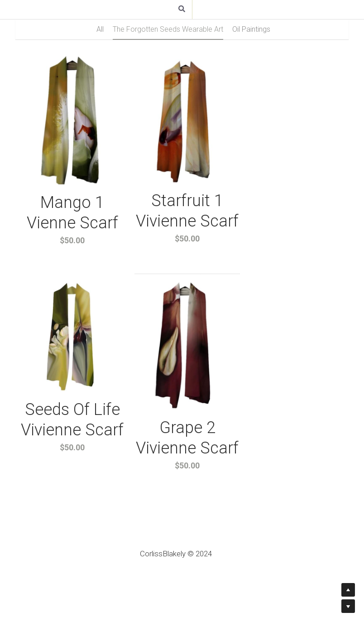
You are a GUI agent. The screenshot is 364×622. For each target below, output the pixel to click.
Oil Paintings (251, 29)
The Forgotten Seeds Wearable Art (168, 29)
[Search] (182, 10)
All (100, 29)
